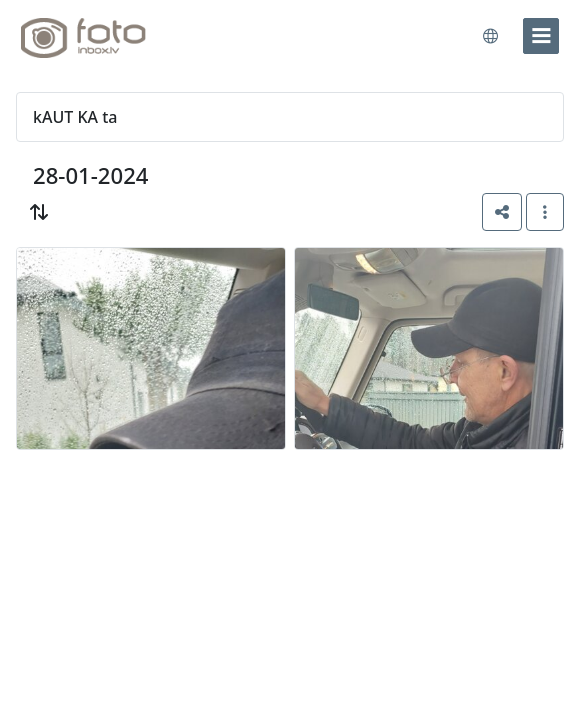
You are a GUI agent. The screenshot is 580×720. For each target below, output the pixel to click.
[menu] (541, 36)
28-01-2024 (90, 175)
